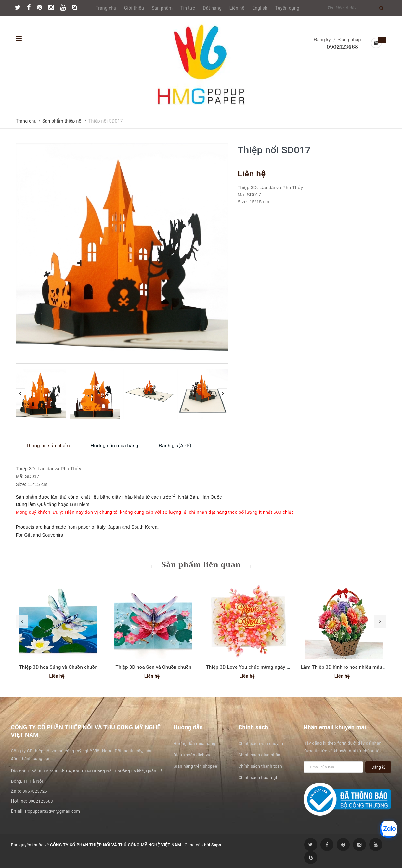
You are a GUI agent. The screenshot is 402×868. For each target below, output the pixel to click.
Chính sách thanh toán (260, 766)
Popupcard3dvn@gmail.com (52, 811)
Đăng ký (322, 40)
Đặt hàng (212, 8)
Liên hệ (237, 8)
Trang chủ (106, 8)
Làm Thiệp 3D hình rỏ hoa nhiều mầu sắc (346, 667)
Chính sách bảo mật (258, 777)
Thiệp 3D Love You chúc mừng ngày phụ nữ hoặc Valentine (271, 667)
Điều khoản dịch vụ (192, 755)
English (260, 8)
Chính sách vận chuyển (261, 743)
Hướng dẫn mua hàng (195, 743)
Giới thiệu (134, 8)
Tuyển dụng (287, 8)
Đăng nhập (350, 40)
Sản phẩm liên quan (201, 564)
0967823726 (35, 791)
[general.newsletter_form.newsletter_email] (333, 767)
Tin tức (188, 8)
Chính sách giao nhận (259, 755)
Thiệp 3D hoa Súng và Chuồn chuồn (58, 667)
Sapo (216, 845)
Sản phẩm (162, 8)
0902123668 (342, 47)
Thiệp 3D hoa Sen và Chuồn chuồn (153, 667)
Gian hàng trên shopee (195, 766)
